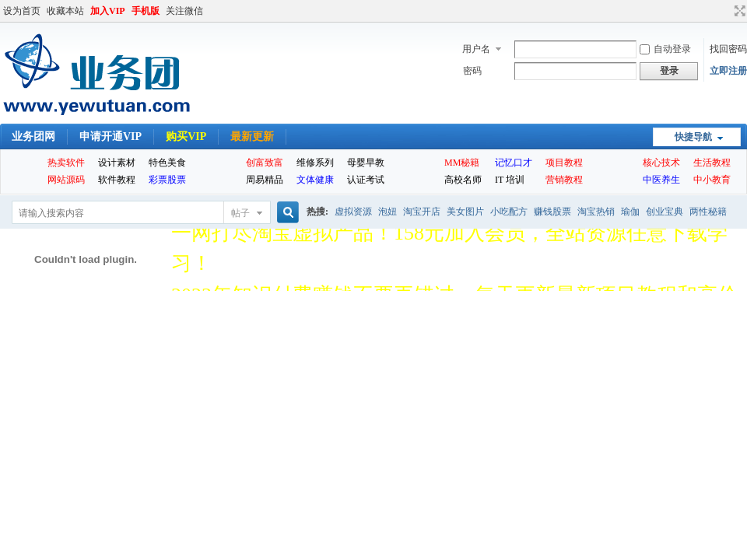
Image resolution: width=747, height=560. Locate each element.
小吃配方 (509, 212)
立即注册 (728, 71)
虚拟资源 (353, 212)
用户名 (476, 49)
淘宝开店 (422, 212)
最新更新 (252, 136)
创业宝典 (665, 212)
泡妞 (388, 212)
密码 (472, 71)
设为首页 (22, 11)
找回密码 (728, 49)
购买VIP (186, 136)
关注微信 (184, 11)
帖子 (240, 213)
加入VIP (108, 11)
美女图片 (465, 212)
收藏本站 (65, 11)
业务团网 (33, 136)
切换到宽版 (738, 11)
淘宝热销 (596, 212)
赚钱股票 (552, 212)
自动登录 (665, 49)
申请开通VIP (110, 136)
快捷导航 (693, 137)
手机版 (146, 11)
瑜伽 (630, 212)
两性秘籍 (708, 212)
